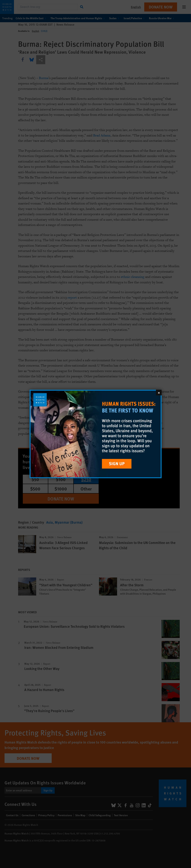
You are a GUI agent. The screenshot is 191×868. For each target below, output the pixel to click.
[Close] (159, 393)
